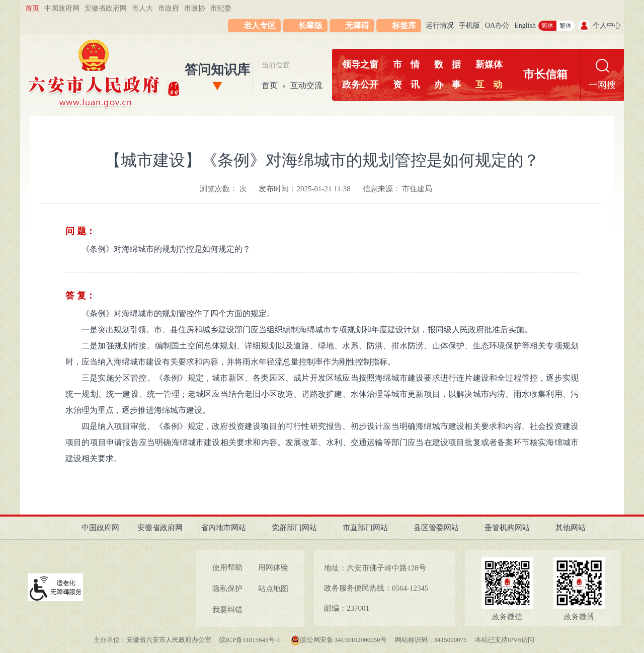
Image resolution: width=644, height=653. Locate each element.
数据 (448, 64)
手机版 (469, 25)
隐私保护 (227, 589)
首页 (32, 8)
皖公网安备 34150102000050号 (339, 640)
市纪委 (221, 8)
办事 (448, 85)
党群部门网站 (294, 528)
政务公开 (360, 85)
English (525, 25)
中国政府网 (62, 8)
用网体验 (273, 567)
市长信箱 (545, 74)
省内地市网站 (223, 528)
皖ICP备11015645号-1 (251, 640)
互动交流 (306, 85)
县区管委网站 (436, 528)
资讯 (406, 85)
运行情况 (440, 25)
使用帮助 (227, 567)
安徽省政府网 (106, 8)
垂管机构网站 (507, 528)
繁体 (566, 26)
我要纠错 (227, 610)
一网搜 (602, 85)
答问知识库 (217, 70)
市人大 (142, 8)
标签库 (404, 25)
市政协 (195, 8)
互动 (489, 85)
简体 (547, 26)
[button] (305, 26)
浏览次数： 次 (223, 189)
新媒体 (489, 64)
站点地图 (273, 589)
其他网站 (571, 528)
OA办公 (497, 25)
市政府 (169, 8)
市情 (406, 64)
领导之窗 (360, 64)
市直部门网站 (365, 528)
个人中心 (607, 25)
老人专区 (260, 25)
